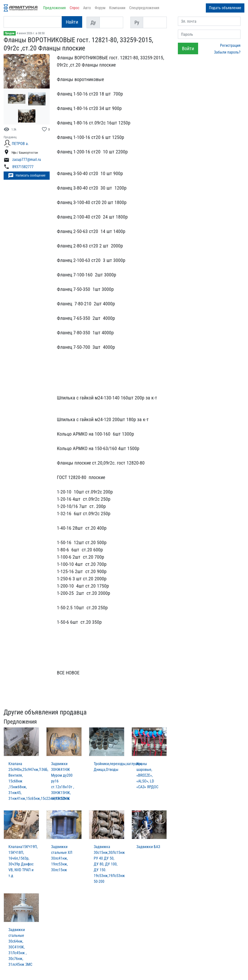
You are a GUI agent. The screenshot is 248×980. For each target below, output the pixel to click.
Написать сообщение (27, 176)
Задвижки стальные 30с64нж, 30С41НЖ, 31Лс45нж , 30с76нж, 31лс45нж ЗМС (20, 947)
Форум (100, 8)
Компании (117, 8)
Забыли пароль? (227, 52)
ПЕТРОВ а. (20, 144)
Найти (72, 22)
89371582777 (23, 167)
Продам (10, 33)
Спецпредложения (144, 8)
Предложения (54, 8)
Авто (87, 8)
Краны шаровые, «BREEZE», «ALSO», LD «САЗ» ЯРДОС (147, 775)
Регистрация (230, 45)
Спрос (74, 8)
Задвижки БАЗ (148, 847)
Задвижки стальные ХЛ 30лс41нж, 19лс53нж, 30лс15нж (62, 858)
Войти (188, 48)
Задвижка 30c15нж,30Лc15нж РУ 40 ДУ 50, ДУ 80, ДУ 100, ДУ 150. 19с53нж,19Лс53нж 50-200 (109, 864)
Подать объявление (225, 8)
